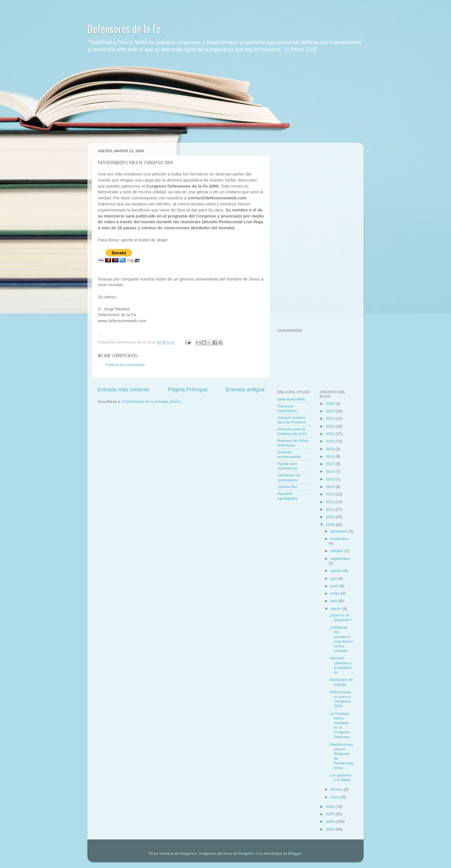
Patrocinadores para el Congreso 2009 (340, 699)
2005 (330, 829)
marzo (336, 609)
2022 (330, 426)
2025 (330, 404)
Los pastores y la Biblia (340, 778)
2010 (330, 517)
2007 (330, 814)
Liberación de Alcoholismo (289, 477)
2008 (330, 807)
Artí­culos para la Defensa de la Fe (292, 431)
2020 (330, 441)
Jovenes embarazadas (289, 454)
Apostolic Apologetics (287, 496)
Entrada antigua (245, 389)
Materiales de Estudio (341, 682)
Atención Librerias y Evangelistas (340, 665)
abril (335, 601)
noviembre (340, 539)
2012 (330, 502)
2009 (330, 525)
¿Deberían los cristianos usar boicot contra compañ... (341, 639)
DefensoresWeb (291, 399)
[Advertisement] (225, 102)
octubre (338, 551)
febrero (337, 789)
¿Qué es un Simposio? (341, 618)
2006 (330, 822)
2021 (330, 434)
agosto (337, 571)
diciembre (339, 531)
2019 (330, 449)
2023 (330, 418)
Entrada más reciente (123, 389)
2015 (330, 479)
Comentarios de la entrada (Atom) (151, 401)
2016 (330, 471)
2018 (330, 456)
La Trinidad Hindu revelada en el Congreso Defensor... (341, 725)
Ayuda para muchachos (287, 466)
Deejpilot (246, 853)
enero (336, 797)
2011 (330, 509)
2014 (330, 487)
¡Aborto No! (287, 487)
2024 (330, 411)
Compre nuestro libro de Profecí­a (291, 420)
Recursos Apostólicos (287, 408)
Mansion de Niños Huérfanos (293, 443)
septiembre (340, 559)
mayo (336, 593)
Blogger (295, 853)
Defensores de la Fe (124, 28)
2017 (330, 464)
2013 (330, 494)
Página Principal (188, 389)
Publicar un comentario (125, 365)
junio (335, 586)
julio (335, 578)
